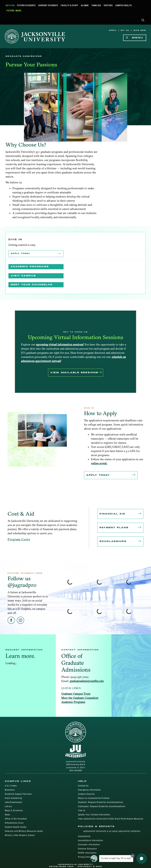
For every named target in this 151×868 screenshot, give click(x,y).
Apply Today (36, 254)
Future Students (26, 5)
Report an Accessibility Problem (94, 798)
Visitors (108, 5)
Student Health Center (16, 827)
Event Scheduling (13, 798)
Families (96, 5)
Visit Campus (23, 276)
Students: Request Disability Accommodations (101, 802)
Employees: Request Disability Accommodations (102, 806)
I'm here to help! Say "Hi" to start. (116, 858)
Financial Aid (120, 514)
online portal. (99, 463)
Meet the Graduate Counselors (80, 698)
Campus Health (124, 5)
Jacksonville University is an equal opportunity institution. (112, 831)
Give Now (140, 30)
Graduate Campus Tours (76, 694)
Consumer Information (89, 845)
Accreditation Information (91, 840)
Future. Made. (14, 11)
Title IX (82, 810)
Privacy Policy (85, 857)
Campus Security (86, 794)
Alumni (85, 5)
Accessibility (84, 836)
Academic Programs (30, 267)
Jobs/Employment (14, 802)
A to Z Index (11, 786)
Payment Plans (120, 528)
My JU (125, 30)
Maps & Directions (14, 810)
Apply (113, 30)
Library (8, 806)
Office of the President (16, 819)
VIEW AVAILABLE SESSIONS (76, 373)
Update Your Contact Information (94, 815)
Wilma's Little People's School (20, 835)
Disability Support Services (18, 794)
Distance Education (87, 849)
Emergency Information (89, 790)
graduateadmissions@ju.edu (87, 681)
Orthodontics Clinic (14, 823)
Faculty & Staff (69, 5)
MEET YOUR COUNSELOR (32, 285)
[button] (143, 20)
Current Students (48, 5)
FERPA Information (87, 853)
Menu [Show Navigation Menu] (135, 38)
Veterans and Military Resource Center (24, 831)
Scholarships (120, 541)
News (7, 815)
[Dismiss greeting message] (133, 856)
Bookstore (10, 790)
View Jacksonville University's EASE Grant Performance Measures (111, 819)
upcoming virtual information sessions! (60, 344)
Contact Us (83, 786)
